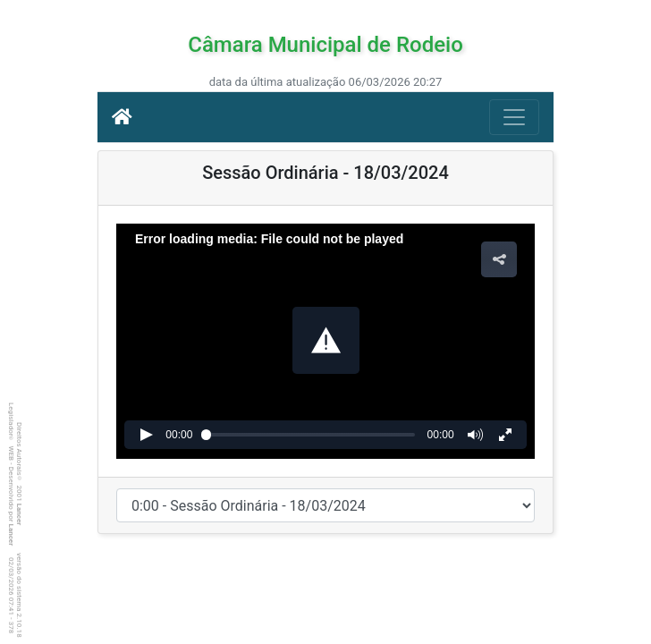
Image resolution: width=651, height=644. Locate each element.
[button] (326, 340)
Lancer (19, 515)
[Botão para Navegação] (514, 117)
